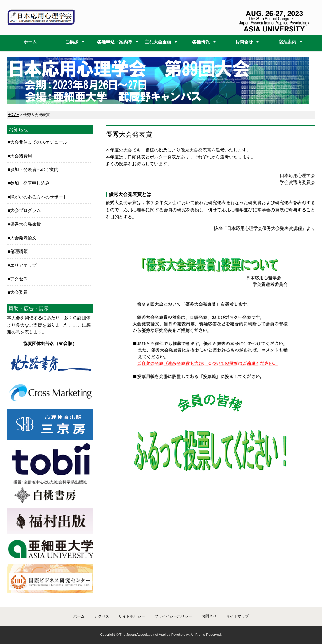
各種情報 (201, 42)
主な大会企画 (158, 42)
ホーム (30, 42)
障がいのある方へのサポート (39, 197)
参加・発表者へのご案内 (34, 169)
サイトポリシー (132, 616)
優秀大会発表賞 (25, 224)
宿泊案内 (287, 42)
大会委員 (19, 292)
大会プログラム (25, 210)
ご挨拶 (72, 42)
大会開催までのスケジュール (39, 142)
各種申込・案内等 (115, 42)
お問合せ (244, 42)
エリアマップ (23, 265)
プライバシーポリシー (173, 616)
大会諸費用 (21, 156)
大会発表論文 (23, 238)
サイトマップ (237, 616)
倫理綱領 (19, 251)
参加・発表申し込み (30, 183)
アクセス (19, 279)
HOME (13, 115)
